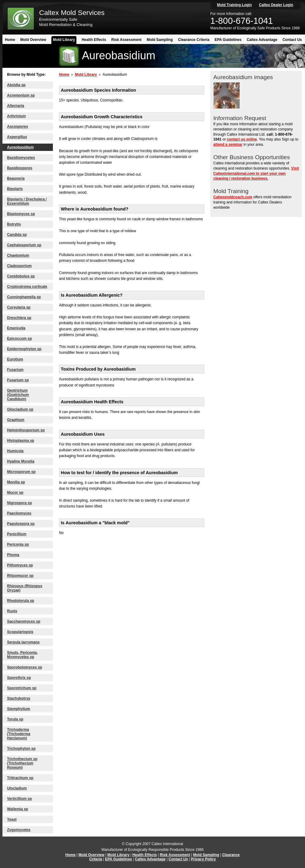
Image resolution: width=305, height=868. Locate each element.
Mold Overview (33, 40)
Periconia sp (18, 544)
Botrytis (14, 224)
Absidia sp (16, 85)
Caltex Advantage (262, 40)
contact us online (242, 139)
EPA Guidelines (228, 40)
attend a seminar (228, 145)
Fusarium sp (18, 380)
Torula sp (15, 719)
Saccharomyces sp (24, 621)
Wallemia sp (18, 809)
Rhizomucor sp (20, 576)
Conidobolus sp (21, 276)
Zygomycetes (19, 830)
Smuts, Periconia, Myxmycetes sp (22, 655)
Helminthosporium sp (26, 430)
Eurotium (15, 359)
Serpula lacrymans (23, 642)
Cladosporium (19, 266)
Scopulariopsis (20, 632)
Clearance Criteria (194, 40)
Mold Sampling (160, 40)
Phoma (13, 555)
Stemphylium (18, 709)
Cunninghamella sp (24, 297)
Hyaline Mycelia (21, 461)
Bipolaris (15, 189)
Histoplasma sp (21, 441)
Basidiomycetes (21, 158)
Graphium (16, 420)
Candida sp (17, 235)
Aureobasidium (20, 147)
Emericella (16, 328)
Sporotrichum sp (22, 688)
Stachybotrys (19, 698)
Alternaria (16, 106)
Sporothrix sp (19, 678)
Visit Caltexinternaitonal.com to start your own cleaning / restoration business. (256, 174)
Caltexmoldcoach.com (233, 197)
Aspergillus (17, 137)
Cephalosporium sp (24, 245)
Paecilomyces (19, 513)
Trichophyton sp (21, 749)
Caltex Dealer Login (276, 5)
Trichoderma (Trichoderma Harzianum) (19, 734)
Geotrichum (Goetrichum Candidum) (18, 395)
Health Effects (94, 40)
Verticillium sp (19, 799)
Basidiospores (20, 168)
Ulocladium (17, 788)
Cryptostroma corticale (27, 287)
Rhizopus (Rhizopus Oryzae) (25, 588)
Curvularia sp (19, 307)
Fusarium (15, 370)
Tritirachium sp (20, 778)
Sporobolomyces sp (25, 667)
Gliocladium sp (20, 409)
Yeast (12, 819)
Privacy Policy (203, 859)
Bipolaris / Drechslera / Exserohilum (27, 201)
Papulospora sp (21, 524)
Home (10, 40)
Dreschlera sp (19, 318)
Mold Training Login (234, 5)
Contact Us (292, 40)
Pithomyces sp (20, 565)
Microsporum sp (21, 472)
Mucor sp (15, 493)
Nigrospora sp (19, 503)
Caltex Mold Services (72, 13)
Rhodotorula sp (21, 601)
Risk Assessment (126, 40)
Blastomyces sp (21, 214)
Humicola (15, 451)
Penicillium (17, 534)
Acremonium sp (21, 95)
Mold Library (64, 40)
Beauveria (16, 178)
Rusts (12, 611)
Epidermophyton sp (24, 349)
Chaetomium (18, 255)
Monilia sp (16, 482)
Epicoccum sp (19, 339)
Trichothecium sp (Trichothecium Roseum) (22, 763)
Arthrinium (16, 116)
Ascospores (18, 126)
